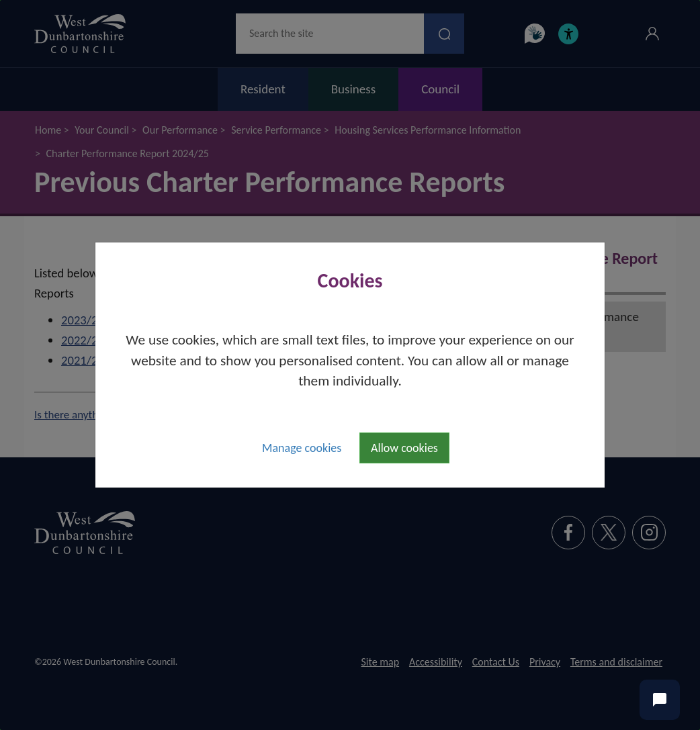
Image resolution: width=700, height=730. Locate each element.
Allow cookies (404, 448)
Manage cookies (302, 448)
